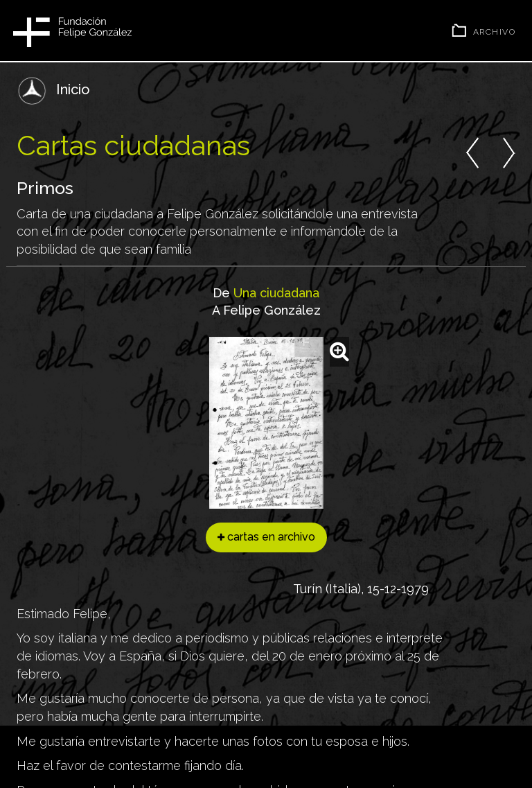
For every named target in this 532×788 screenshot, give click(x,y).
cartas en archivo (266, 537)
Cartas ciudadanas (133, 145)
